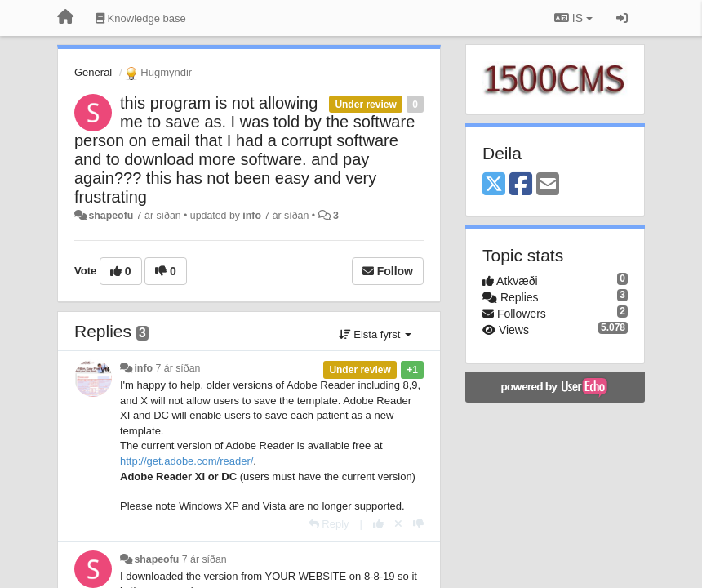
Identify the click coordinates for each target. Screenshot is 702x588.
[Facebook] (521, 185)
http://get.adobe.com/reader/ (187, 461)
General (93, 72)
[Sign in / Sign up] (622, 18)
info (252, 216)
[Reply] (329, 524)
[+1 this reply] (378, 524)
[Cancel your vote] (398, 524)
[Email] (548, 185)
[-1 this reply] (418, 524)
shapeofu (111, 216)
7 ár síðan (178, 368)
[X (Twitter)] (494, 185)
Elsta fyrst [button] (375, 334)
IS (573, 18)
